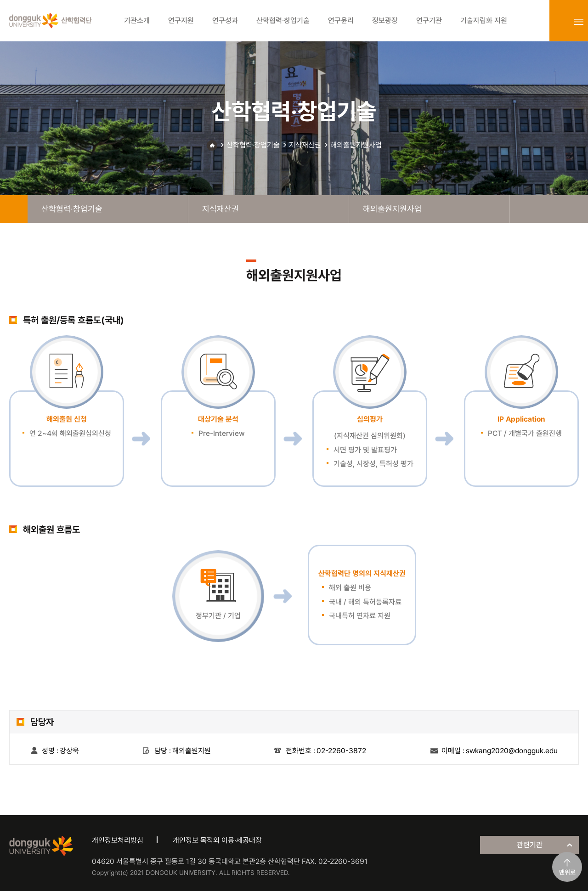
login (559, 22)
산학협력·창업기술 (253, 145)
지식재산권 (305, 145)
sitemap (579, 22)
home (14, 209)
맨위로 (567, 872)
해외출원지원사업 (356, 145)
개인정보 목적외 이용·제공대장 (217, 840)
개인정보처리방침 (118, 840)
